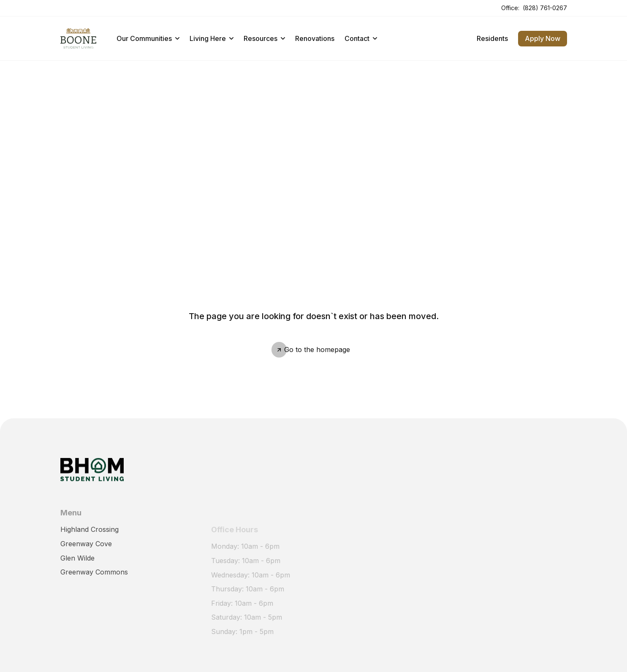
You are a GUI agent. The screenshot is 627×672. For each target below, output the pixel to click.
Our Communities (148, 38)
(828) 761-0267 (545, 8)
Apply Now (543, 38)
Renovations (315, 38)
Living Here (212, 38)
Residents (492, 38)
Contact (361, 38)
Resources (264, 38)
